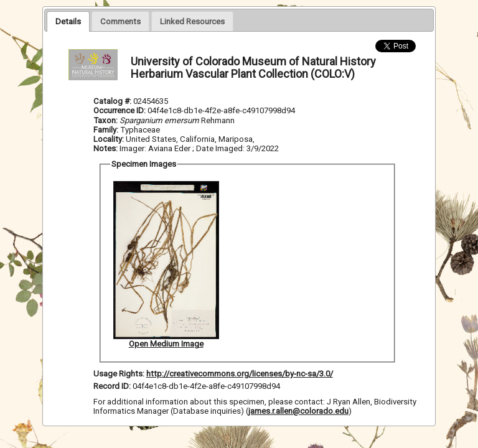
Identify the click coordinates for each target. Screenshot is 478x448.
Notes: (105, 148)
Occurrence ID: (120, 110)
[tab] (68, 21)
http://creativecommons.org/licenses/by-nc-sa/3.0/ (240, 374)
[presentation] (68, 21)
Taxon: (105, 120)
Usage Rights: (119, 374)
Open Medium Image (166, 344)
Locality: (109, 139)
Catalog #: (113, 101)
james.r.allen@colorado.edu (298, 411)
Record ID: (113, 386)
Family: (106, 130)
